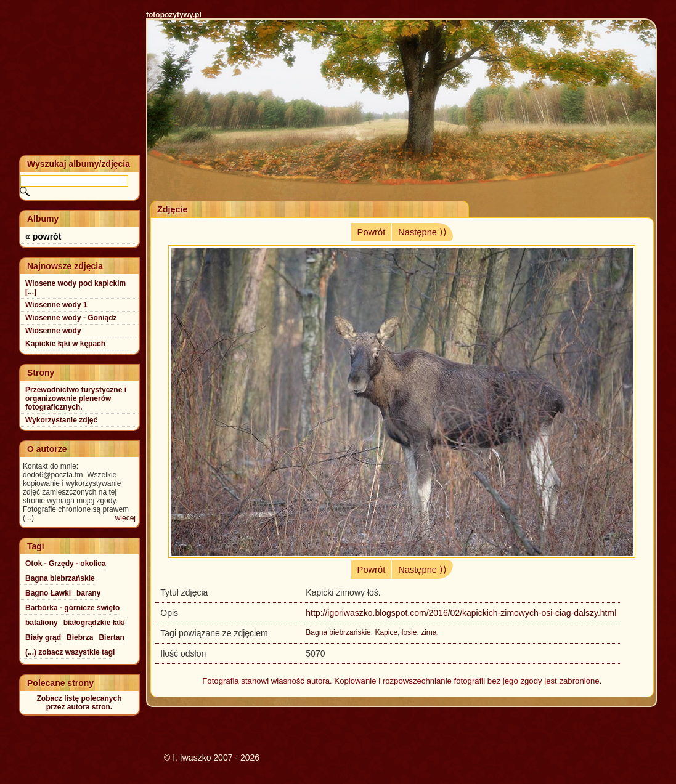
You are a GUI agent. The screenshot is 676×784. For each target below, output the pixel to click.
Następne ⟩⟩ (422, 232)
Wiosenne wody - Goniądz (71, 318)
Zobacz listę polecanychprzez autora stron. (79, 703)
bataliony (42, 623)
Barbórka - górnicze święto (72, 608)
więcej (125, 518)
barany (88, 593)
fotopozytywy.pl (174, 15)
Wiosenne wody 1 (56, 305)
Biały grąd (43, 637)
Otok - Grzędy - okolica (66, 564)
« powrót (43, 236)
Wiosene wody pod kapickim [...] (75, 288)
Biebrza (80, 637)
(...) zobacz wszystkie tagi (70, 652)
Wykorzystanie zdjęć (61, 420)
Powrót (372, 232)
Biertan (111, 637)
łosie (409, 632)
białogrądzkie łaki (94, 623)
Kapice (386, 632)
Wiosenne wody (53, 331)
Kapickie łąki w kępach (65, 344)
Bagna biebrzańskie (338, 632)
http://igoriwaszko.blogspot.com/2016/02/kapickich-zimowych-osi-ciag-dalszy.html (461, 613)
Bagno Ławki (48, 593)
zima (429, 632)
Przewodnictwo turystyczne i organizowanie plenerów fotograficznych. (76, 398)
